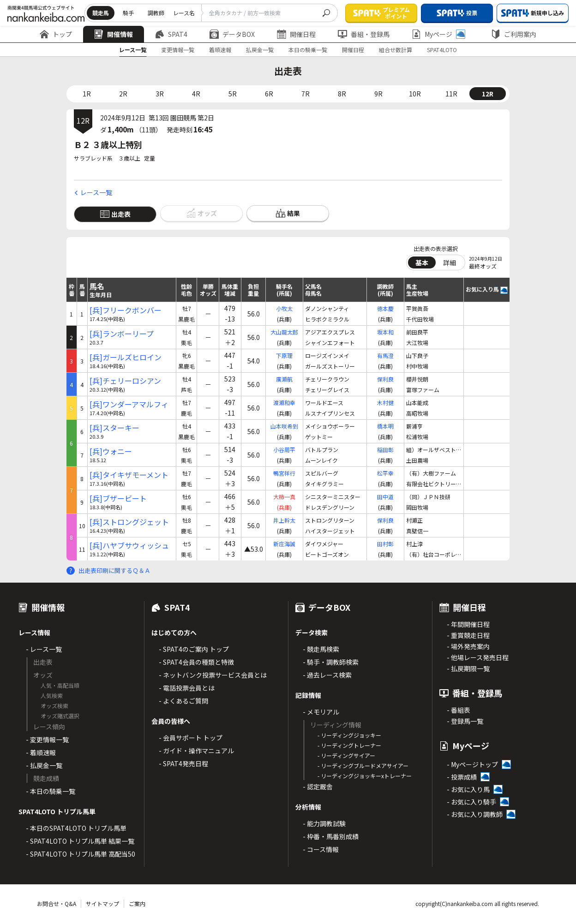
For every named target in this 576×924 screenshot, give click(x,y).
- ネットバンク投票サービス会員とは (213, 675)
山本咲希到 (284, 426)
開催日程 (296, 34)
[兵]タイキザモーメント (129, 475)
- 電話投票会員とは (187, 688)
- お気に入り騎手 (471, 802)
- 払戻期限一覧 (468, 668)
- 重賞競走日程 (468, 635)
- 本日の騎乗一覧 (51, 791)
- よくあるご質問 (183, 701)
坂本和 (385, 332)
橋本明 (385, 426)
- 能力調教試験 (324, 823)
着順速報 (220, 50)
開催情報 (114, 34)
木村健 (385, 402)
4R (196, 94)
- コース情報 (321, 849)
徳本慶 (385, 308)
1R (87, 94)
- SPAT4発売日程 (183, 763)
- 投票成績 (462, 777)
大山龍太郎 (284, 332)
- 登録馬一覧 (465, 721)
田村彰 (385, 544)
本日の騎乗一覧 (308, 50)
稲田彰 (385, 450)
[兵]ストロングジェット (129, 522)
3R (160, 94)
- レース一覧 (44, 649)
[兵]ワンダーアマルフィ (129, 404)
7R (306, 94)
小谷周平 (284, 450)
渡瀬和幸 (284, 402)
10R (415, 94)
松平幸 (385, 473)
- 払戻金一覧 (44, 765)
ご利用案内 (514, 34)
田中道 (385, 497)
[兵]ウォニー (111, 451)
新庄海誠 (284, 544)
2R (123, 94)
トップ (56, 34)
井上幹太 (284, 520)
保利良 (385, 379)
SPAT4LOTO (442, 50)
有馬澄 (385, 355)
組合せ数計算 (396, 50)
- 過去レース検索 (327, 675)
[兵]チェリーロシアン (125, 381)
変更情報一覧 (178, 50)
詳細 (450, 262)
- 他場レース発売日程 (478, 657)
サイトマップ (102, 903)
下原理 (284, 355)
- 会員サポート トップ (191, 738)
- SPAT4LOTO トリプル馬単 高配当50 (81, 854)
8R (342, 94)
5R (233, 94)
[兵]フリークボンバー (126, 310)
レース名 (184, 13)
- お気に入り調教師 (475, 814)
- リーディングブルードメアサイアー (363, 766)
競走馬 (101, 13)
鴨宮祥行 (284, 473)
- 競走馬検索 (321, 649)
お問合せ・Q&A (57, 903)
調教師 (156, 13)
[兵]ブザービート (118, 498)
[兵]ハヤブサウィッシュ (129, 545)
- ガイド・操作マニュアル (196, 751)
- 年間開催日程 (468, 624)
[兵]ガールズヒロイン (126, 357)
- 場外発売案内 (468, 646)
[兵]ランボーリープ (122, 334)
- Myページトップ (472, 764)
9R (378, 94)
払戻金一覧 (260, 50)
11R (451, 94)
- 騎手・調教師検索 (331, 662)
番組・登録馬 (364, 34)
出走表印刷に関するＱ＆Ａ (114, 570)
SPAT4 (171, 34)
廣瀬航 (284, 379)
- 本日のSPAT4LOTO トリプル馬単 (76, 828)
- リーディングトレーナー (349, 745)
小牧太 (284, 308)
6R (269, 94)
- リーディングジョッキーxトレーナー (365, 776)
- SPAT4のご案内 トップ (194, 649)
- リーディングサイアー (346, 755)
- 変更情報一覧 (47, 739)
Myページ (438, 34)
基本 (422, 262)
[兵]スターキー (114, 428)
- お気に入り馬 (468, 789)
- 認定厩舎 (318, 787)
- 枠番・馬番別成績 (331, 836)
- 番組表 (459, 710)
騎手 (128, 13)
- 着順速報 (41, 752)
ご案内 (137, 903)
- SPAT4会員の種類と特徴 (196, 662)
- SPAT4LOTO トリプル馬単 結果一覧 (80, 841)
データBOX (232, 34)
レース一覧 (133, 50)
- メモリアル (321, 712)
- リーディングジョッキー (349, 735)
